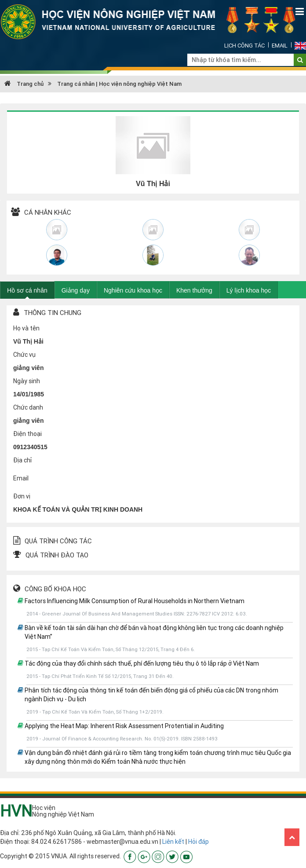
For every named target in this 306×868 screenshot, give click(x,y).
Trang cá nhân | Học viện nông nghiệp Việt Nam (119, 84)
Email (280, 46)
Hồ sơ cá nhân (27, 290)
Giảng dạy (76, 290)
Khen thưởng (194, 290)
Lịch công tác (244, 46)
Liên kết (173, 842)
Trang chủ (24, 84)
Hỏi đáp (199, 842)
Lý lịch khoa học (249, 290)
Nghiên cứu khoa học (133, 290)
